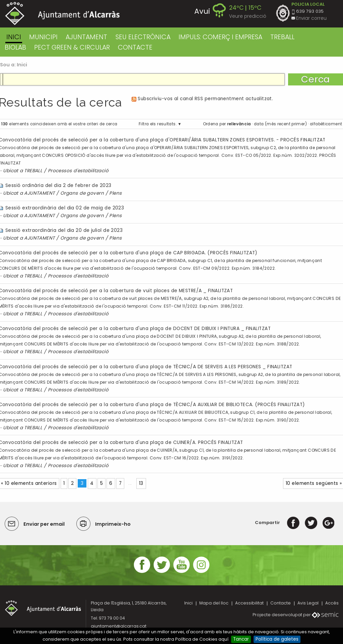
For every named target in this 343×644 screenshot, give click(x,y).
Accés (332, 603)
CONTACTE (135, 47)
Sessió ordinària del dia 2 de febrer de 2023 (58, 185)
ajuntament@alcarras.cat (119, 626)
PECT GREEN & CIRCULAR (72, 47)
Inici (14, 37)
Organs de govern (82, 193)
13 (141, 483)
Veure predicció (248, 16)
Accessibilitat (249, 603)
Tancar (241, 639)
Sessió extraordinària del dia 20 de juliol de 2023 (64, 230)
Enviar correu (311, 18)
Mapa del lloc (214, 603)
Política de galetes (277, 639)
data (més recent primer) (280, 124)
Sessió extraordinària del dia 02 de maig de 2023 (65, 208)
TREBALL (282, 37)
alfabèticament (326, 124)
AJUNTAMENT (86, 37)
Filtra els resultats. (158, 124)
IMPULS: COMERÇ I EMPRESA (220, 37)
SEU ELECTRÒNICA (143, 37)
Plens (115, 193)
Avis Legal (308, 603)
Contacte (281, 603)
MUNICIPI (43, 37)
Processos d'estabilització (78, 171)
